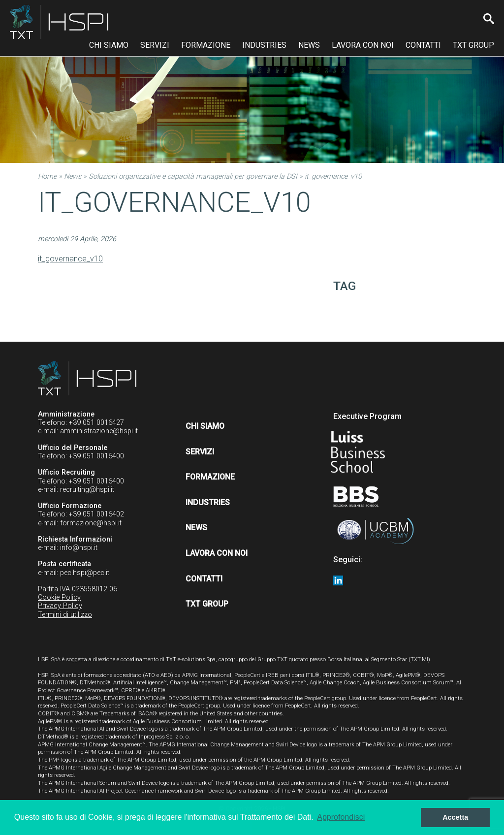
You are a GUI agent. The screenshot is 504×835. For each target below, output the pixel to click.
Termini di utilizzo (65, 615)
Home (47, 177)
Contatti (423, 45)
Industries (264, 45)
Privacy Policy (60, 606)
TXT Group (473, 45)
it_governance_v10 (70, 259)
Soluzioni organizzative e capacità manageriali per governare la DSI (193, 177)
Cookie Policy (59, 597)
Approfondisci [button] (341, 817)
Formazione (206, 45)
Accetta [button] (455, 817)
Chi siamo (109, 45)
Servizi (155, 45)
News (309, 45)
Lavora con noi (363, 45)
